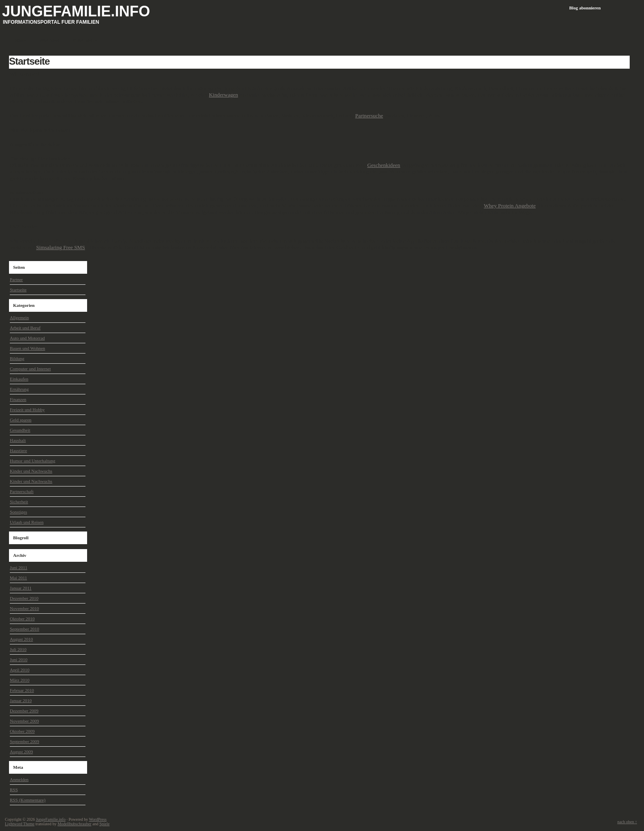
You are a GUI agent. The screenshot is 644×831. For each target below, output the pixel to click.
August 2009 (21, 752)
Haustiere (18, 450)
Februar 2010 (22, 690)
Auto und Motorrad (27, 338)
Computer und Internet (30, 369)
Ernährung (19, 389)
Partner (16, 279)
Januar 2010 (21, 700)
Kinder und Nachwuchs (31, 471)
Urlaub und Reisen (27, 522)
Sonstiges (18, 512)
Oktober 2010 (22, 619)
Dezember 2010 (24, 598)
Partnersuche (369, 116)
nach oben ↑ (627, 822)
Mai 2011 (18, 578)
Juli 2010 (18, 649)
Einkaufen (19, 379)
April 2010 (20, 670)
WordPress (98, 819)
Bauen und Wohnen (27, 348)
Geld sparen (21, 420)
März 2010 (20, 680)
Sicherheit (19, 502)
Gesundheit (20, 430)
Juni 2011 (19, 568)
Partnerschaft (22, 491)
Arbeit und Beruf (25, 328)
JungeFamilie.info (76, 11)
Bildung (17, 358)
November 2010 (24, 608)
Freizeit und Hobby (27, 410)
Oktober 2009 (22, 731)
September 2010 (25, 629)
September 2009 (25, 741)
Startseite (29, 61)
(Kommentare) (28, 800)
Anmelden (19, 779)
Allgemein (19, 318)
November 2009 (24, 721)
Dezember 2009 (24, 711)
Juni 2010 (19, 660)
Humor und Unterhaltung (33, 461)
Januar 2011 (21, 588)
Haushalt (18, 440)
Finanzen (18, 399)
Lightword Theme (20, 824)
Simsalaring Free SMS (60, 247)
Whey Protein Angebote (510, 206)
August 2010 (21, 639)
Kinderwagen (223, 95)
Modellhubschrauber (75, 824)
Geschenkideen (384, 165)
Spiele (104, 824)
